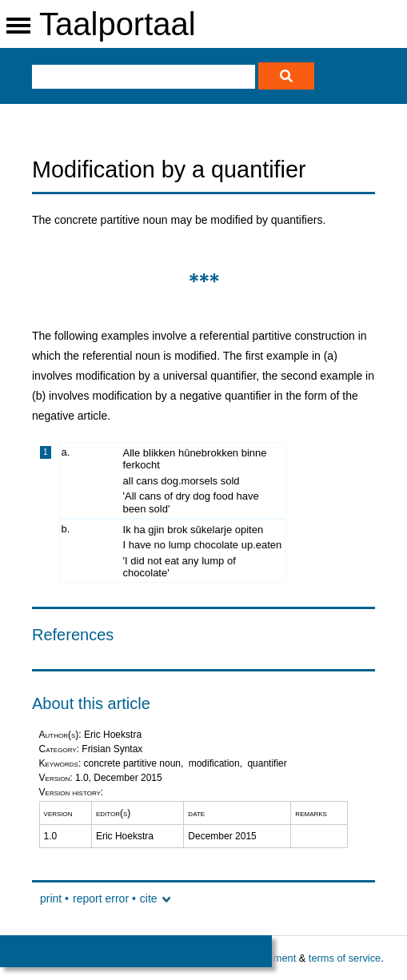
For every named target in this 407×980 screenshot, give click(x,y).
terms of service (345, 958)
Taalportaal (118, 24)
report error (101, 898)
